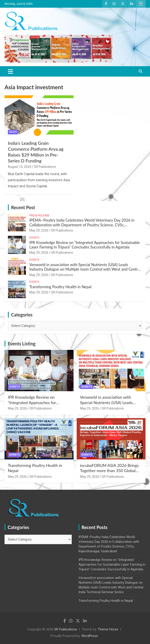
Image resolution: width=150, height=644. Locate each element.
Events (34, 238)
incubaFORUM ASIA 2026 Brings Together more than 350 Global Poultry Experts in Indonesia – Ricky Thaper (110, 473)
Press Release (39, 215)
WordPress (90, 636)
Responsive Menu (141, 4)
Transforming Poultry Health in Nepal (60, 287)
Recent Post (23, 207)
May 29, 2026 (39, 230)
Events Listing (22, 344)
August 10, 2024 (20, 167)
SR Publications (45, 167)
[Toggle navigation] (10, 71)
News (13, 132)
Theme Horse (108, 629)
